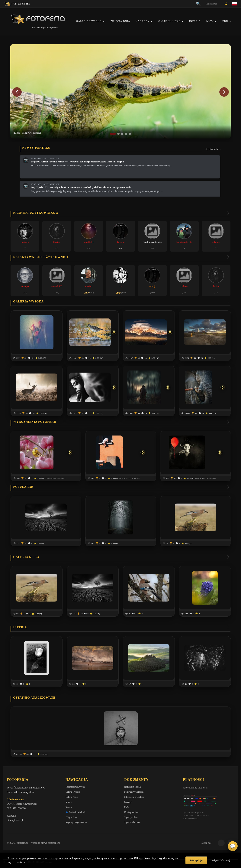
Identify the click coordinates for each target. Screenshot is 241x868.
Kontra (69, 807)
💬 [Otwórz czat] (233, 846)
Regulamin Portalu (133, 787)
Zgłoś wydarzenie (132, 822)
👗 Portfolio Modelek (76, 812)
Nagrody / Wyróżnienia (76, 822)
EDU (225, 21)
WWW (210, 21)
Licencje (128, 802)
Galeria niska (26, 557)
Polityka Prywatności (134, 792)
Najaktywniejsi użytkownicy (41, 257)
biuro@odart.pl (15, 820)
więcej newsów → (213, 149)
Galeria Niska (169, 21)
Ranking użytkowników (36, 213)
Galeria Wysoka (89, 21)
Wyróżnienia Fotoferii (35, 422)
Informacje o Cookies (134, 797)
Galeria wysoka (28, 301)
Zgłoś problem (131, 817)
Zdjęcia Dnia (120, 21)
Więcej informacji (221, 860)
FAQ (126, 807)
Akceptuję (196, 860)
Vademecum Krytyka (75, 787)
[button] (104, 21)
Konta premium (131, 812)
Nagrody (143, 21)
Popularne (23, 487)
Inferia (195, 21)
